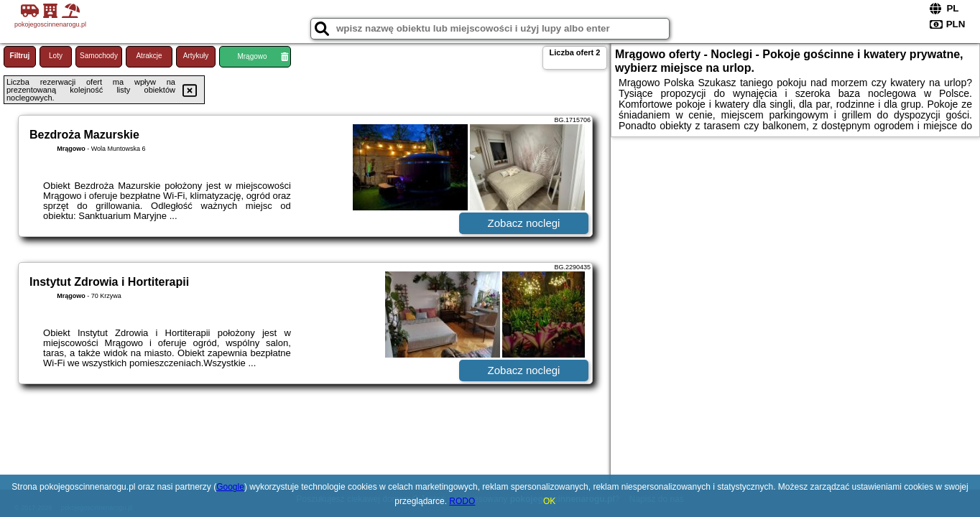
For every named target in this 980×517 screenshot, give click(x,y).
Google (230, 487)
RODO (462, 501)
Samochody (99, 56)
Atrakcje (149, 56)
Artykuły (196, 56)
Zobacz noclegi (524, 223)
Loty (56, 56)
